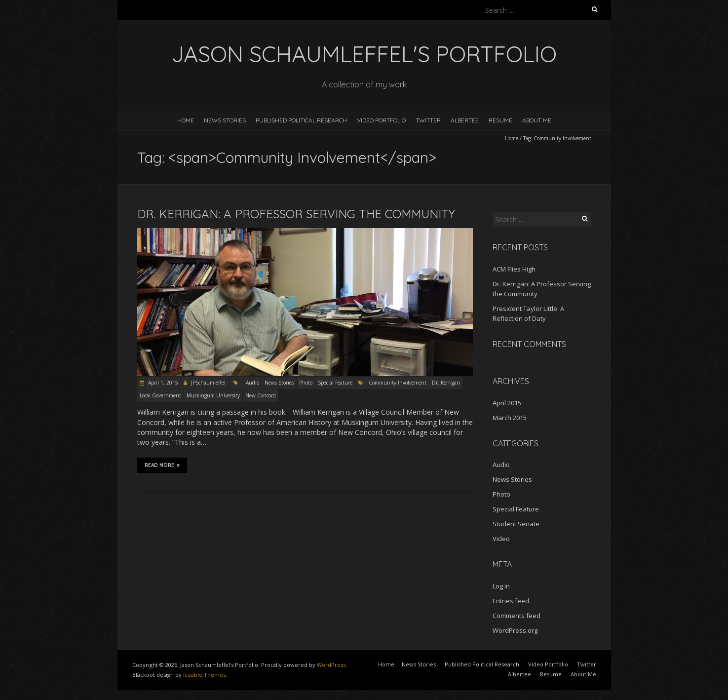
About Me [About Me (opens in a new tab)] (583, 674)
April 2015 (507, 403)
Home (186, 120)
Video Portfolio (381, 120)
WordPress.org (515, 630)
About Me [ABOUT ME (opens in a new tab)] (537, 120)
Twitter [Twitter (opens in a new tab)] (587, 664)
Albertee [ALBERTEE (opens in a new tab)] (465, 120)
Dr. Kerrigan (446, 383)
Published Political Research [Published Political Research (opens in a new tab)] (482, 664)
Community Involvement (398, 383)
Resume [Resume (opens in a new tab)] (551, 674)
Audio (252, 383)
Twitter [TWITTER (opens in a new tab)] (428, 120)
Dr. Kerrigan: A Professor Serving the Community (296, 214)
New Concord (261, 395)
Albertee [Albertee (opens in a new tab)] (519, 674)
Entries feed (511, 601)
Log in (501, 586)
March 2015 (510, 418)
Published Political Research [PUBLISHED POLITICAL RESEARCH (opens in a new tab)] (301, 120)
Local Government (160, 395)
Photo (306, 383)
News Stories (225, 120)
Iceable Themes (204, 675)
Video (501, 539)
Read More (162, 465)
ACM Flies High (514, 269)
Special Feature (335, 383)
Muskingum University (213, 395)
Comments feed (517, 616)
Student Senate (516, 524)
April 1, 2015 (162, 383)
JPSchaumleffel (208, 383)
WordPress (331, 665)
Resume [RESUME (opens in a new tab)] (500, 120)
